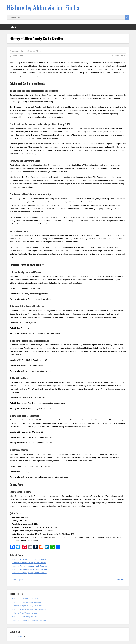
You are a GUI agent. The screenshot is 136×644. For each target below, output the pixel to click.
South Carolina (120, 56)
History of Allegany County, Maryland (27, 602)
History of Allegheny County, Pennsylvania (29, 609)
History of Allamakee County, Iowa (25, 599)
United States (17, 56)
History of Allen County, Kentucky (25, 617)
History (13, 27)
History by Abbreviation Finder (44, 7)
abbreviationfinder (18, 51)
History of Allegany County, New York (27, 606)
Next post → (122, 580)
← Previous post (16, 580)
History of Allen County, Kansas (24, 613)
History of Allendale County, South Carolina (29, 620)
